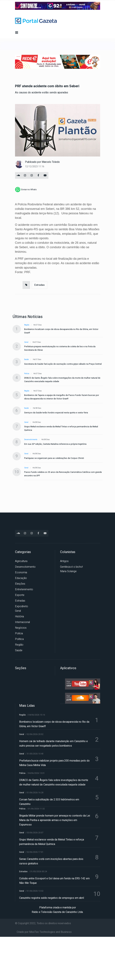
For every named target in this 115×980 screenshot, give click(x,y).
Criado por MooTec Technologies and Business (44, 932)
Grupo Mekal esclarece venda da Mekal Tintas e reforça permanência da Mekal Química (61, 428)
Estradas (39, 285)
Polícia (27, 374)
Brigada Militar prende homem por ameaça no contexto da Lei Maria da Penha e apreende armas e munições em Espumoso (55, 820)
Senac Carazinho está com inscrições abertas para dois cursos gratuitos (51, 861)
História (19, 617)
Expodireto (22, 606)
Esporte (20, 595)
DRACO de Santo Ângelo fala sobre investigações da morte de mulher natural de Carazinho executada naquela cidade (62, 380)
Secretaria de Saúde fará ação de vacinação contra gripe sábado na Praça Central (63, 364)
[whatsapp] (26, 190)
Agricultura (21, 561)
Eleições (20, 584)
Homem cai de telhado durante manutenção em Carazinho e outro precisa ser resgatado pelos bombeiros (53, 744)
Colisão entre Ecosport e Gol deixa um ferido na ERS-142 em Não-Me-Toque (54, 881)
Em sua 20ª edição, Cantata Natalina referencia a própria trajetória (55, 444)
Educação (21, 578)
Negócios (21, 628)
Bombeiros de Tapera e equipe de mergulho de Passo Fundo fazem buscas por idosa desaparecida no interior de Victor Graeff (62, 397)
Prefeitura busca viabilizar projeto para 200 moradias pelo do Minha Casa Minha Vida (54, 763)
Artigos (64, 561)
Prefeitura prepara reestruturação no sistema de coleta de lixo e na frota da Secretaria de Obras (60, 348)
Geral (26, 342)
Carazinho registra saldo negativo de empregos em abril (52, 898)
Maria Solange (68, 571)
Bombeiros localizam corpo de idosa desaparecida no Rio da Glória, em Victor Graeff (61, 331)
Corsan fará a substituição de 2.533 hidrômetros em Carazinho (49, 802)
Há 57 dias (38, 325)
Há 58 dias (37, 408)
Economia (21, 572)
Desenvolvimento (31, 440)
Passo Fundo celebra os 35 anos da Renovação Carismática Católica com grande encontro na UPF (63, 474)
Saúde (26, 360)
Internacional (22, 622)
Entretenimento (24, 589)
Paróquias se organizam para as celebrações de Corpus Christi (54, 458)
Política (19, 639)
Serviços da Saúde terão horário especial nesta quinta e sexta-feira (56, 413)
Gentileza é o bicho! (71, 567)
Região (27, 325)
